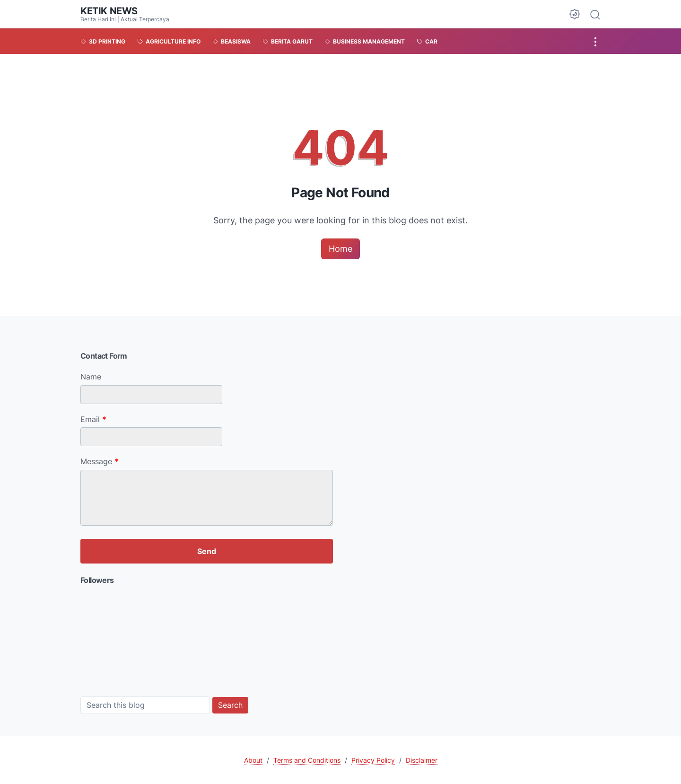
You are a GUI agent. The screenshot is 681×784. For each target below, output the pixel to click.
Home (340, 249)
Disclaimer (422, 760)
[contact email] (151, 437)
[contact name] (151, 395)
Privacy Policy (373, 760)
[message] (207, 498)
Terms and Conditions (307, 760)
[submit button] (207, 551)
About (253, 760)
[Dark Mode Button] (575, 14)
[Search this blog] (145, 705)
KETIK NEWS (109, 11)
